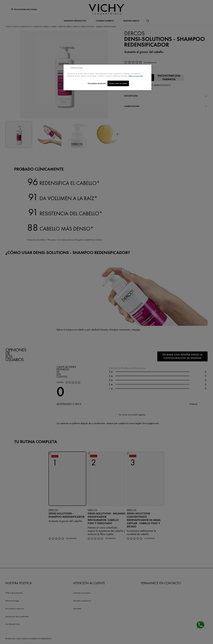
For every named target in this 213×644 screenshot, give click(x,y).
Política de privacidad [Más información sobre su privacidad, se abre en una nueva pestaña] (136, 76)
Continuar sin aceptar (76, 68)
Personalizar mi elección (97, 83)
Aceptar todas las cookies (118, 83)
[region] (107, 77)
